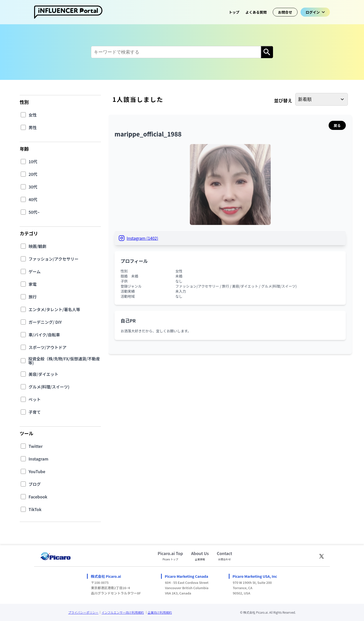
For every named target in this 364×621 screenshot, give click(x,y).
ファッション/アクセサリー (53, 259)
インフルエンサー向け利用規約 (123, 612)
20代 (33, 174)
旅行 (33, 297)
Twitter (36, 446)
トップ (234, 12)
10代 (33, 162)
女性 (33, 115)
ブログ (35, 484)
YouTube (37, 471)
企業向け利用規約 (160, 612)
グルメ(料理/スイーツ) (49, 387)
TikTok (35, 509)
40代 (33, 199)
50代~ (34, 212)
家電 (33, 284)
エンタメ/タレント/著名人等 (54, 309)
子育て (35, 412)
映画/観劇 (37, 246)
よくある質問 (256, 12)
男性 (33, 127)
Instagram (38, 459)
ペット (35, 399)
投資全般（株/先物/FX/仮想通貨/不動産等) (64, 361)
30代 (33, 187)
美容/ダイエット (43, 374)
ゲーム (35, 271)
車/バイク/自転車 (44, 335)
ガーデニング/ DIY (45, 322)
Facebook (38, 497)
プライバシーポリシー (83, 612)
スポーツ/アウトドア (48, 347)
